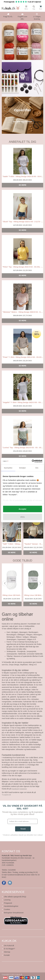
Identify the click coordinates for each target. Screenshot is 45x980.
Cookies (7, 909)
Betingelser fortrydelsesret (14, 913)
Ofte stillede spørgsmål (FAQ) (15, 897)
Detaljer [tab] (23, 468)
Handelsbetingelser (11, 906)
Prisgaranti (8, 903)
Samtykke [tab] (8, 468)
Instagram (23, 789)
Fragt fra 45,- (8, 17)
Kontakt (7, 955)
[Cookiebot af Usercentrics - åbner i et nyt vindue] (32, 461)
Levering (7, 900)
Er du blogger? (9, 949)
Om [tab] (37, 468)
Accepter (22, 509)
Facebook (15, 789)
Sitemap (7, 952)
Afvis (22, 517)
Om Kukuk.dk (9, 946)
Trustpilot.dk (6, 795)
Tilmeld (23, 829)
